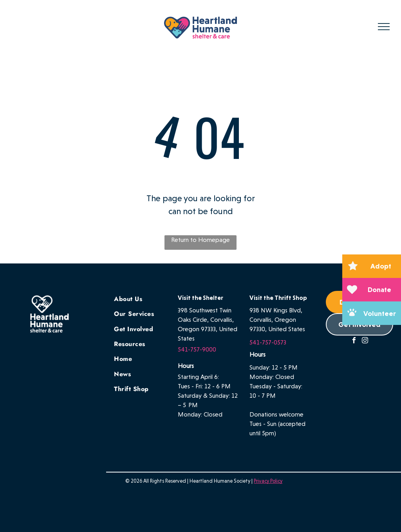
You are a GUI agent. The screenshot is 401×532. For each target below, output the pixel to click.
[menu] (384, 27)
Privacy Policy (268, 481)
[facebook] (354, 341)
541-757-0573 (268, 342)
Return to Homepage (200, 240)
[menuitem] (144, 298)
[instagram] (365, 341)
